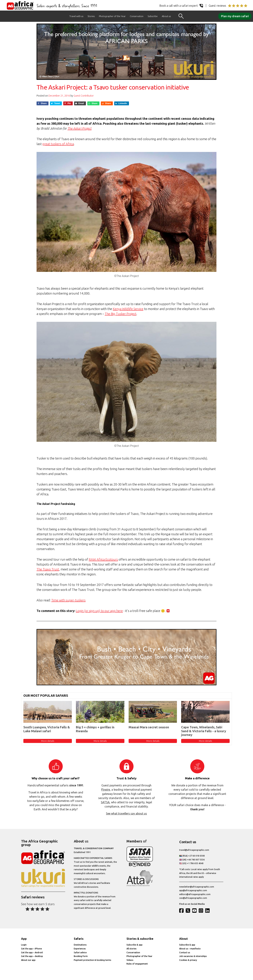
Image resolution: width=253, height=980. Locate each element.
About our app (28, 960)
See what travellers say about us (126, 813)
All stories (132, 949)
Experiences (80, 949)
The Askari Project (80, 128)
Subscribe (153, 16)
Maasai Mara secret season (149, 727)
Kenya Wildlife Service (128, 309)
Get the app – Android (32, 952)
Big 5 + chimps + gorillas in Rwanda (95, 729)
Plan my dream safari (235, 16)
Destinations (80, 945)
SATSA (105, 802)
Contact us (185, 952)
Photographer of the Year (112, 16)
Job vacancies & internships (193, 956)
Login (24, 945)
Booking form (81, 956)
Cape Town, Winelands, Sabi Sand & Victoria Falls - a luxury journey (204, 731)
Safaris (79, 939)
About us (166, 16)
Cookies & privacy (188, 960)
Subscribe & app (134, 945)
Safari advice (80, 952)
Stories (91, 16)
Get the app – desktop (32, 956)
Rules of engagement (137, 964)
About (184, 939)
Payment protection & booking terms (93, 960)
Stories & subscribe (140, 939)
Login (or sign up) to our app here (99, 611)
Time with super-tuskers (68, 600)
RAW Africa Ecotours (103, 559)
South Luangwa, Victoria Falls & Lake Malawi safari (47, 729)
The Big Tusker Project (121, 314)
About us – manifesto (190, 949)
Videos (130, 960)
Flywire (106, 790)
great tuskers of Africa (58, 144)
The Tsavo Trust (48, 569)
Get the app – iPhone (31, 949)
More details (48, 741)
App (24, 939)
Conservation (137, 16)
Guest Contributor (84, 96)
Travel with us (76, 16)
